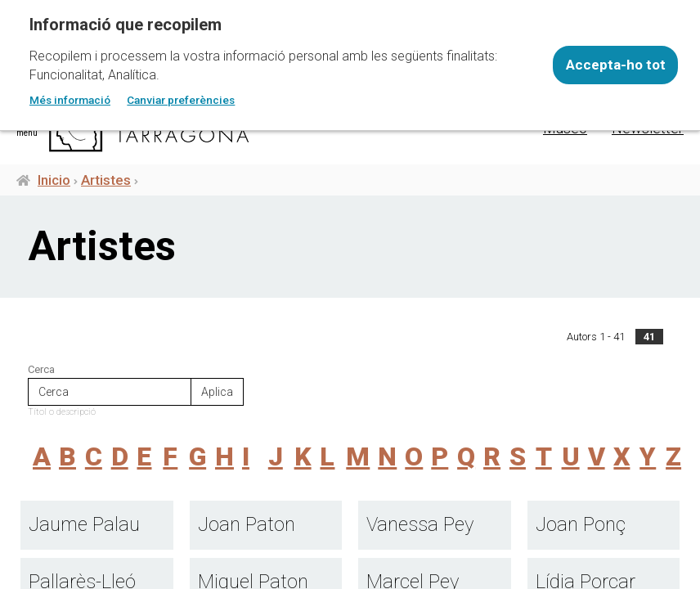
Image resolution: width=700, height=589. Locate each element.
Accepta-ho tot (616, 65)
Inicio (54, 180)
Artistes (106, 180)
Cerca (41, 369)
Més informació (70, 100)
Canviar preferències (181, 100)
